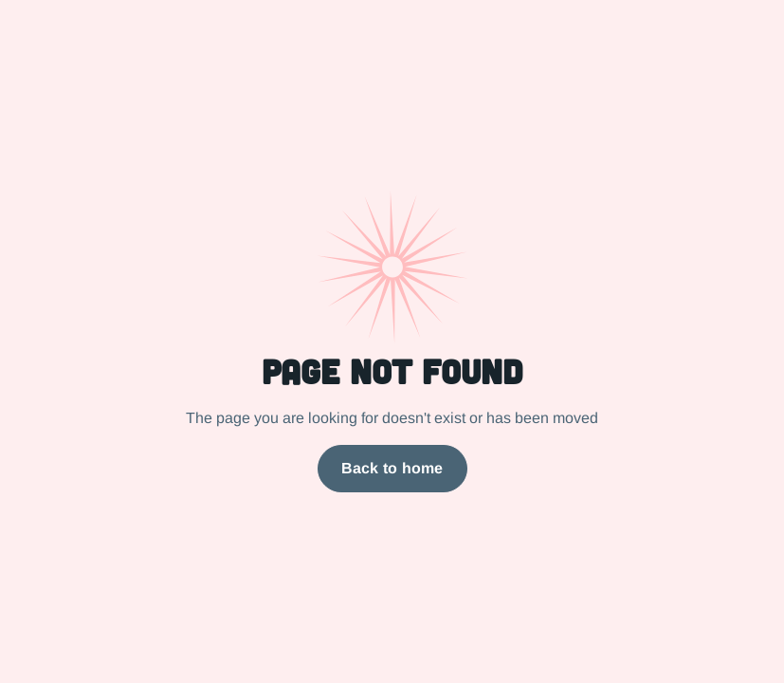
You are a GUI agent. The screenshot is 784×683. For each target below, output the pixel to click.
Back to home (392, 468)
